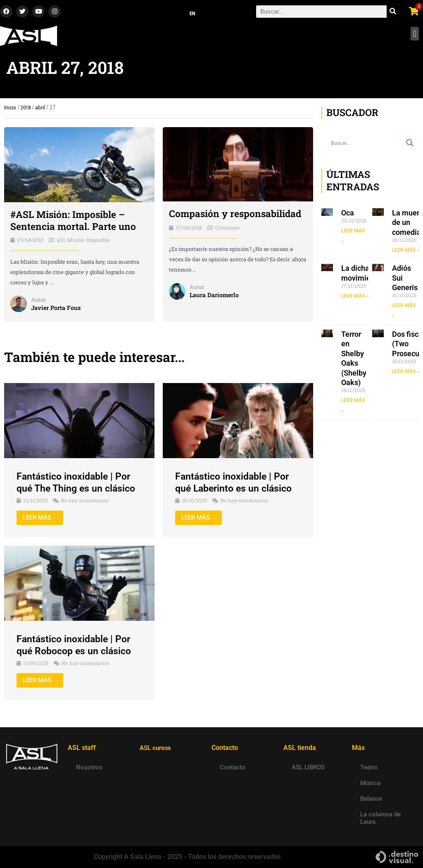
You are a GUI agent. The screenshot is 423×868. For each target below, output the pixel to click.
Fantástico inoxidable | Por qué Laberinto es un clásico (236, 485)
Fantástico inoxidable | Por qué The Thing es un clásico (78, 485)
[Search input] (366, 145)
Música (370, 783)
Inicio (10, 110)
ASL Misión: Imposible (83, 242)
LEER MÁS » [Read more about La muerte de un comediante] (406, 253)
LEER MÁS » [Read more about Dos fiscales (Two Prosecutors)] (406, 374)
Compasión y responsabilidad (238, 216)
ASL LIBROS (308, 767)
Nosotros (89, 767)
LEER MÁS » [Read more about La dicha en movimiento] (355, 298)
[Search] (393, 13)
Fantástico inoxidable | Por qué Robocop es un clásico (76, 647)
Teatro (369, 767)
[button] (415, 36)
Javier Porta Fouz (57, 310)
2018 (26, 110)
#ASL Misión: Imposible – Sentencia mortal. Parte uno (76, 223)
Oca (348, 215)
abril (42, 110)
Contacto (233, 767)
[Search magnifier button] (410, 145)
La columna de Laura (380, 818)
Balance (371, 799)
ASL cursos (157, 748)
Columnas (227, 229)
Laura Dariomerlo (215, 297)
